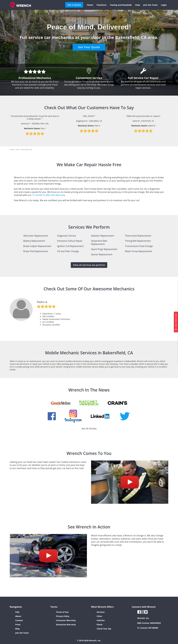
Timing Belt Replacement (138, 241)
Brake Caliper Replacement (37, 246)
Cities (18, 149)
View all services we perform (89, 265)
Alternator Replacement (36, 236)
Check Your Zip (104, 629)
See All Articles (89, 429)
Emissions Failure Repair (70, 241)
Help (138, 5)
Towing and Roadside (121, 5)
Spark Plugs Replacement (104, 249)
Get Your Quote (89, 47)
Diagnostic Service (67, 236)
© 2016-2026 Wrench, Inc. (89, 640)
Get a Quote (74, 5)
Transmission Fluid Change (139, 246)
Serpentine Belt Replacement (99, 242)
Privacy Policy (63, 616)
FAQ (17, 612)
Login (164, 5)
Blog (17, 629)
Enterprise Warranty (66, 625)
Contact (19, 620)
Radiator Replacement (103, 236)
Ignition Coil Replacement (70, 246)
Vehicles (101, 620)
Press (18, 625)
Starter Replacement (102, 254)
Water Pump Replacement (139, 251)
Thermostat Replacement (138, 236)
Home (12, 149)
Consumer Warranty (66, 620)
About (18, 616)
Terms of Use (62, 612)
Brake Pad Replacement (36, 251)
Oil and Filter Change (68, 251)
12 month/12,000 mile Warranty (48, 195)
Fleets (90, 5)
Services (101, 612)
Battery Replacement (34, 241)
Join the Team (150, 5)
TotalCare (101, 5)
